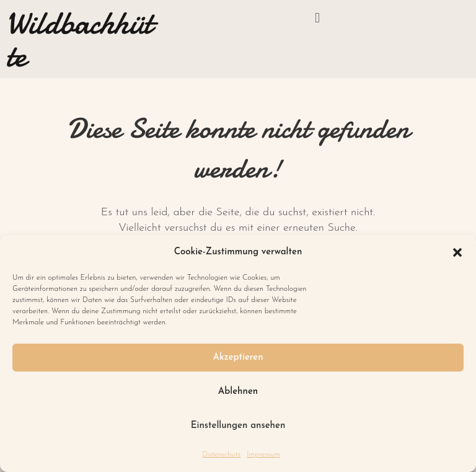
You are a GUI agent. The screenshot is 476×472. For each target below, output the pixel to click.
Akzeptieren (238, 358)
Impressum (263, 455)
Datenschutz (221, 455)
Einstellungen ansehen (238, 426)
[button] (457, 252)
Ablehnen (238, 392)
